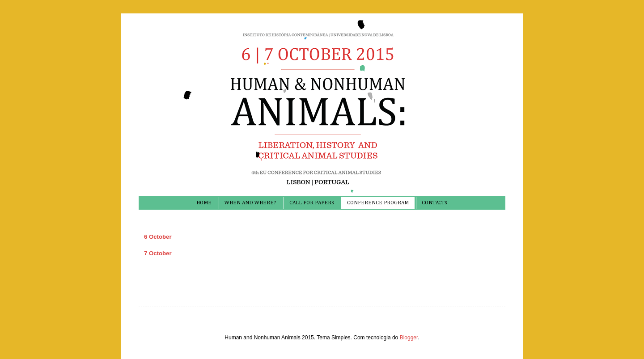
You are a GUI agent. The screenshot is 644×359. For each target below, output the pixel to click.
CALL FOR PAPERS (312, 203)
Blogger (409, 338)
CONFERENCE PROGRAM (378, 203)
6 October (158, 237)
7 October (158, 253)
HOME (204, 203)
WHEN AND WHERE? (250, 203)
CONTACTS (434, 203)
